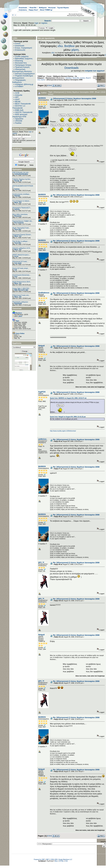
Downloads (23, 8)
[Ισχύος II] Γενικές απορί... (21, 268)
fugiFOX (42, 392)
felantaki (17, 196)
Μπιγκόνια (18, 216)
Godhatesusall (45, 293)
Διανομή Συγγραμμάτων (25, 74)
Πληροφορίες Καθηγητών (19, 81)
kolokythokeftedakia (21, 174)
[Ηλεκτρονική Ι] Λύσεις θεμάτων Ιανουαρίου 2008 (65, 80)
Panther (18, 123)
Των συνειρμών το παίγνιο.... (22, 201)
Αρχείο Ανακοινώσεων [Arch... (22, 282)
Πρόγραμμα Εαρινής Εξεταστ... (22, 235)
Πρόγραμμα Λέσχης (23, 65)
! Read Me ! (33, 8)
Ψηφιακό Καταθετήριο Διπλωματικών (23, 77)
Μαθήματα (43, 8)
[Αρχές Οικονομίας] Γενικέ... (21, 228)
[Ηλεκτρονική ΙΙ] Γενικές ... (21, 262)
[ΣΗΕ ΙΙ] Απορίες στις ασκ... (21, 172)
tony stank (18, 263)
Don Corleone (19, 223)
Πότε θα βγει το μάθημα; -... (21, 241)
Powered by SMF (39, 859)
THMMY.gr (41, 76)
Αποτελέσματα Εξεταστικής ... (22, 275)
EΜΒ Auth (19, 110)
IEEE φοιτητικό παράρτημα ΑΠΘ (20, 115)
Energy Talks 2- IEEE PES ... (22, 288)
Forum (18, 43)
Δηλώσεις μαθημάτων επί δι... (22, 248)
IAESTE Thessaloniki (24, 112)
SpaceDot (19, 119)
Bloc (56, 861)
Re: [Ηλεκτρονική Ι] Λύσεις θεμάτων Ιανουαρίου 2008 (76, 195)
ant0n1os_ (43, 439)
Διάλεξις (17, 209)
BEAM (18, 102)
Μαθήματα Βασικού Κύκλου (63, 76)
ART (17, 97)
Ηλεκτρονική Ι (51, 78)
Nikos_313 (18, 203)
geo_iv (41, 562)
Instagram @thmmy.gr (24, 84)
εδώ (60, 46)
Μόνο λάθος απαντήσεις (20, 214)
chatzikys (68, 78)
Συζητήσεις (23, 10)
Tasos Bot (18, 229)
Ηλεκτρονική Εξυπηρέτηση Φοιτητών (22, 70)
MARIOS (42, 98)
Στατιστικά (17, 308)
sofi (16, 270)
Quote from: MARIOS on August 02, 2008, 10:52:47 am (68, 398)
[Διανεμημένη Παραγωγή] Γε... (22, 208)
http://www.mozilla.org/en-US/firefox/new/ (63, 431)
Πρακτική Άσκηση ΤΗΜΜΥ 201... (23, 221)
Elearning (19, 61)
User (16, 277)
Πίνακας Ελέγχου (20, 129)
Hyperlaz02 (18, 304)
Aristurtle (19, 95)
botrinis (17, 189)
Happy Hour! (33, 10)
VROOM (19, 121)
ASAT (17, 99)
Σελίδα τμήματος (22, 56)
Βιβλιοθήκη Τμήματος (24, 59)
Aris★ (16, 256)
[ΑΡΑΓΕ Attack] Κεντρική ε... (21, 255)
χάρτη (75, 50)
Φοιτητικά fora (21, 63)
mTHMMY (19, 86)
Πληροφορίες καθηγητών (20, 302)
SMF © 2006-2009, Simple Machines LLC (59, 859)
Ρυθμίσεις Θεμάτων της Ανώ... (22, 179)
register (44, 23)
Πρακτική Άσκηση (22, 67)
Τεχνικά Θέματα (63, 8)
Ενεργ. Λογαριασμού (24, 48)
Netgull (41, 346)
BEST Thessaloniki (23, 104)
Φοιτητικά (52, 8)
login (37, 23)
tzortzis (82, 78)
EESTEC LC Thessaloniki (19, 107)
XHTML (61, 861)
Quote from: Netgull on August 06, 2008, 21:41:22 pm (68, 417)
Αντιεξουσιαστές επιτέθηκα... (21, 194)
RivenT (88, 78)
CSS (66, 861)
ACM (17, 93)
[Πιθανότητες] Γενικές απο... (21, 295)
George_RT (18, 181)
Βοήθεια (69, 46)
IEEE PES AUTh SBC (21, 290)
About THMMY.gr (46, 10)
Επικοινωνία (20, 50)
